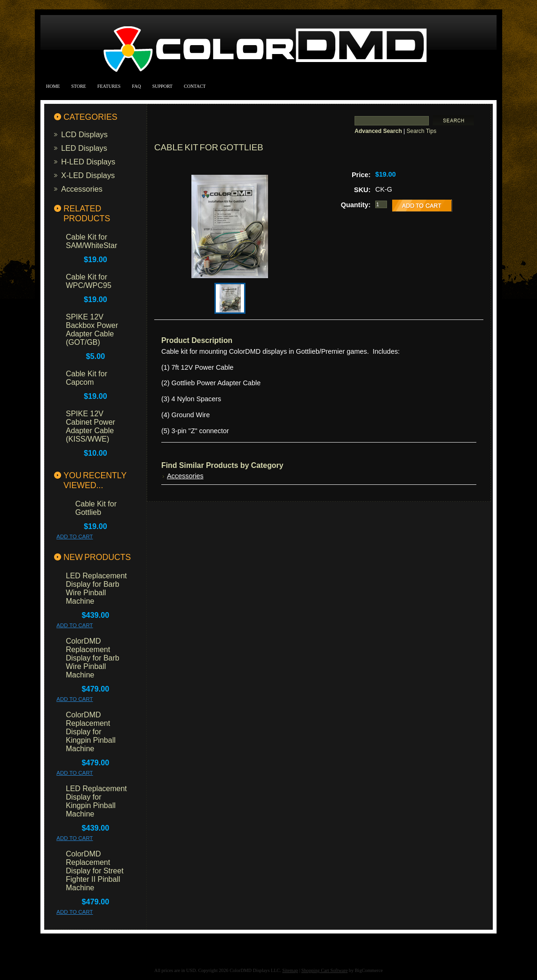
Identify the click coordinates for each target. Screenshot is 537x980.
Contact (195, 86)
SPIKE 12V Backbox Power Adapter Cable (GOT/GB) (92, 330)
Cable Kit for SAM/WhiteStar (91, 241)
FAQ (136, 86)
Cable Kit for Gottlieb (96, 508)
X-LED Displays (88, 175)
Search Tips (422, 131)
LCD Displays (84, 134)
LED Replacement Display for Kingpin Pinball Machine (96, 801)
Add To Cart (75, 537)
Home (53, 86)
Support (162, 86)
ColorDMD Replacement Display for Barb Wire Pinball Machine (93, 658)
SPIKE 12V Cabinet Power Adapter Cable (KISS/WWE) (91, 426)
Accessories (82, 189)
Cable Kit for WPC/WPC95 (89, 281)
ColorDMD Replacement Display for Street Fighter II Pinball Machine (95, 871)
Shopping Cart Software (324, 970)
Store (79, 86)
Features (109, 86)
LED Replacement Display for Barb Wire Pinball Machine (96, 588)
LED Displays (84, 148)
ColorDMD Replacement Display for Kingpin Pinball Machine (91, 732)
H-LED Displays (88, 162)
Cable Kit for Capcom (87, 378)
